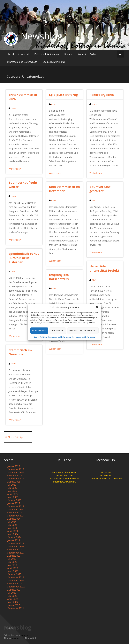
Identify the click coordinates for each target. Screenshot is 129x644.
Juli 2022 (12, 593)
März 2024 (13, 534)
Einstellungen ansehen (83, 331)
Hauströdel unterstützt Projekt (104, 268)
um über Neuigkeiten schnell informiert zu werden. (64, 480)
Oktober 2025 (15, 475)
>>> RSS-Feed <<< (64, 475)
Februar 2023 (14, 574)
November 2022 (16, 580)
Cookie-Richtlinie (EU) (54, 62)
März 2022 (13, 602)
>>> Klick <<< (106, 475)
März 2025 (13, 497)
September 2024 (16, 516)
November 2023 (16, 546)
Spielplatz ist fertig (64, 95)
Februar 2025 (14, 500)
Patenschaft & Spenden (47, 54)
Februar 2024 (14, 537)
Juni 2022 (12, 596)
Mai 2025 (12, 491)
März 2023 (13, 571)
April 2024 (13, 531)
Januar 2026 (14, 466)
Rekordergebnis (102, 95)
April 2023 (13, 568)
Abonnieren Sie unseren (64, 472)
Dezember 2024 (16, 506)
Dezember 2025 (16, 469)
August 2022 (14, 590)
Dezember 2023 (16, 543)
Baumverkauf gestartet (100, 189)
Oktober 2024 (15, 513)
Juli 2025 (12, 485)
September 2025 (16, 479)
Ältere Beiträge (14, 437)
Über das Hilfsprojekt (18, 54)
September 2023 (16, 553)
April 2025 (13, 494)
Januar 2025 (14, 503)
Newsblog (42, 36)
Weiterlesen (15, 169)
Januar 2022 (14, 605)
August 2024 (14, 519)
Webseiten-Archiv (87, 54)
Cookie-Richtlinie (40, 337)
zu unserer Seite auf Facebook (106, 479)
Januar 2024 (14, 540)
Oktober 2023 (15, 550)
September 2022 (16, 587)
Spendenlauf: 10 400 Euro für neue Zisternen (24, 258)
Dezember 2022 (16, 577)
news (13, 108)
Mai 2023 (12, 565)
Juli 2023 (12, 559)
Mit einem (106, 472)
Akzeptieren (39, 331)
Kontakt (68, 54)
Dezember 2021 (16, 608)
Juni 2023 (12, 562)
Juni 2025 (12, 488)
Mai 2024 (12, 528)
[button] (97, 307)
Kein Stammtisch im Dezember (64, 189)
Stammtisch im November (20, 352)
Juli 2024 (12, 522)
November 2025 (16, 472)
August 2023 (14, 556)
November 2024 (16, 509)
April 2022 (13, 599)
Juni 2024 (12, 525)
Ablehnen (58, 331)
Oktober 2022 (15, 584)
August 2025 (14, 482)
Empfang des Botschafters (59, 277)
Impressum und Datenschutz (60, 337)
